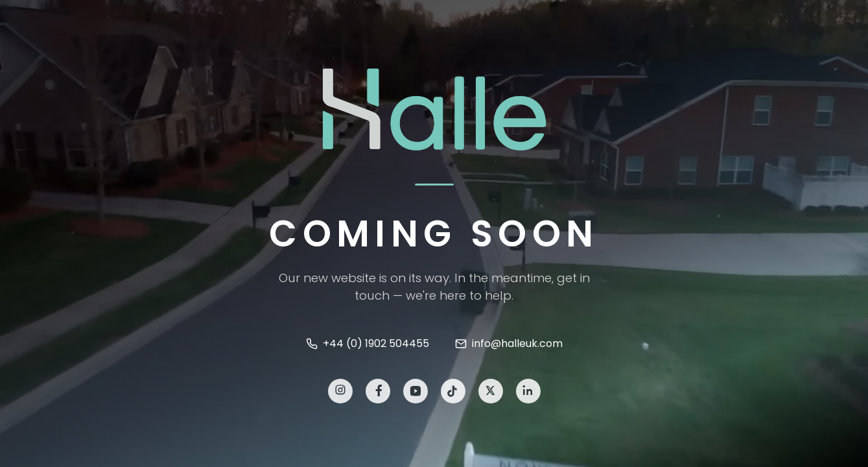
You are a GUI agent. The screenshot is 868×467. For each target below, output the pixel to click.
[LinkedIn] (528, 391)
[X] (491, 391)
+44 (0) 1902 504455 (368, 343)
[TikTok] (453, 391)
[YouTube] (416, 391)
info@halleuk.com (509, 343)
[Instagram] (340, 391)
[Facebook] (378, 391)
